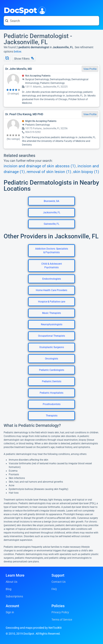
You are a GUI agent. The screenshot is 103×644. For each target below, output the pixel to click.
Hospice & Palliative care (52, 302)
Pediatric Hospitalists (51, 393)
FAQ (54, 589)
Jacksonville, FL (52, 212)
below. (18, 51)
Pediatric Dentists (52, 381)
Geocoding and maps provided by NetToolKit (34, 628)
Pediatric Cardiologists (52, 370)
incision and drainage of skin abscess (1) (40, 166)
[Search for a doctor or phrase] (51, 21)
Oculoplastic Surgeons (52, 347)
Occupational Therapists (51, 336)
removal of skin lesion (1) (49, 172)
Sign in (10, 612)
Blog (9, 589)
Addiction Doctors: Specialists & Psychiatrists (52, 251)
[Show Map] (7, 58)
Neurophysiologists (52, 324)
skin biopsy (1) (86, 172)
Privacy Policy (60, 612)
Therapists (52, 416)
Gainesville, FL (51, 224)
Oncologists (51, 359)
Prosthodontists (52, 404)
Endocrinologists (52, 279)
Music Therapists (51, 313)
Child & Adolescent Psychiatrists (52, 266)
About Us (12, 582)
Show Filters (24, 59)
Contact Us (59, 582)
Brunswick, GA (51, 201)
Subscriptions (14, 596)
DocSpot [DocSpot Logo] (24, 10)
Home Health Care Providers (51, 290)
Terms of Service (62, 620)
